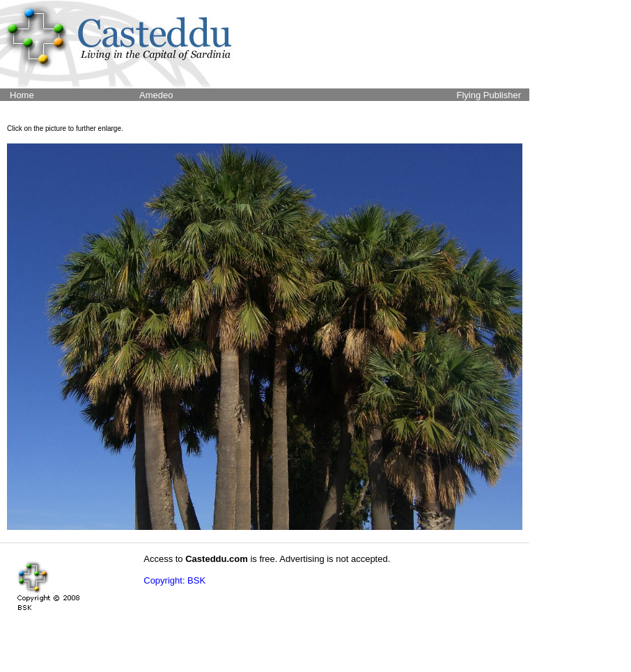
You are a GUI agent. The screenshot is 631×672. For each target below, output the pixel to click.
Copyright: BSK (174, 580)
